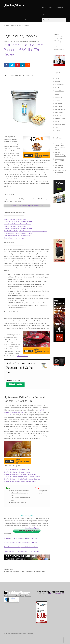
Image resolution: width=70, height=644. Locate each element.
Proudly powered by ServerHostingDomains (17, 596)
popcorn (12, 569)
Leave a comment (34, 42)
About (51, 7)
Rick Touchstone (23, 42)
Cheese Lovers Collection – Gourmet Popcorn (18, 222)
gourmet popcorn (36, 571)
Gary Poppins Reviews (24, 571)
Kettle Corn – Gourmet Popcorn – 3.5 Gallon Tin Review (21, 547)
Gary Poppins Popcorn (32, 528)
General (57, 94)
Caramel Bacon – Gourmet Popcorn (15, 238)
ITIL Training (58, 97)
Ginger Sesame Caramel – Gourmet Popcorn (18, 236)
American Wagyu (59, 85)
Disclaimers (35, 20)
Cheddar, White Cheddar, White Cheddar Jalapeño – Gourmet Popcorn (25, 231)
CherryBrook (58, 88)
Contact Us (59, 7)
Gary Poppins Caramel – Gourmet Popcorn (17, 470)
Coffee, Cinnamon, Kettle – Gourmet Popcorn (18, 233)
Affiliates (57, 82)
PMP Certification (60, 118)
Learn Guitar (58, 103)
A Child (57, 79)
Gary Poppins (8, 415)
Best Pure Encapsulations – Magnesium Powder (60, 154)
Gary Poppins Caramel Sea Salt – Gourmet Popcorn (20, 481)
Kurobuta (57, 100)
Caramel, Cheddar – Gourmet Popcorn (16, 219)
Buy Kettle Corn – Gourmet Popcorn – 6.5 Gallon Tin (27, 206)
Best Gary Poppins (12, 571)
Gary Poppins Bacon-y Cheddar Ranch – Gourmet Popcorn (22, 479)
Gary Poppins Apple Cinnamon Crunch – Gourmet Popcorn (22, 477)
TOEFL (57, 128)
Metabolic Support (60, 109)
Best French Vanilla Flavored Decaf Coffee (60, 172)
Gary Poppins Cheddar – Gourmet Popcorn (17, 472)
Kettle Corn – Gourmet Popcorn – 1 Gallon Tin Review (21, 538)
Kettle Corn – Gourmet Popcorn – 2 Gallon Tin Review (21, 542)
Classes (27, 20)
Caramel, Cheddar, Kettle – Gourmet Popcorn (18, 229)
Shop (43, 14)
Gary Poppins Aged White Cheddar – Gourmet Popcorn (21, 474)
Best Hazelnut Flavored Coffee (59, 166)
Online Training (59, 112)
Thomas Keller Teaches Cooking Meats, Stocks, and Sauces (60, 146)
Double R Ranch (59, 91)
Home (44, 7)
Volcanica (58, 131)
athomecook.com (22, 356)
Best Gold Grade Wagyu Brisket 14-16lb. (60, 161)
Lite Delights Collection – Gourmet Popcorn (18, 224)
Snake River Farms (60, 125)
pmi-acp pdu (58, 115)
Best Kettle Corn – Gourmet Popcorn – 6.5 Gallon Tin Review (24, 50)
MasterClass (58, 106)
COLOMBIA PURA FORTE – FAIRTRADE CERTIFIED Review (22, 551)
